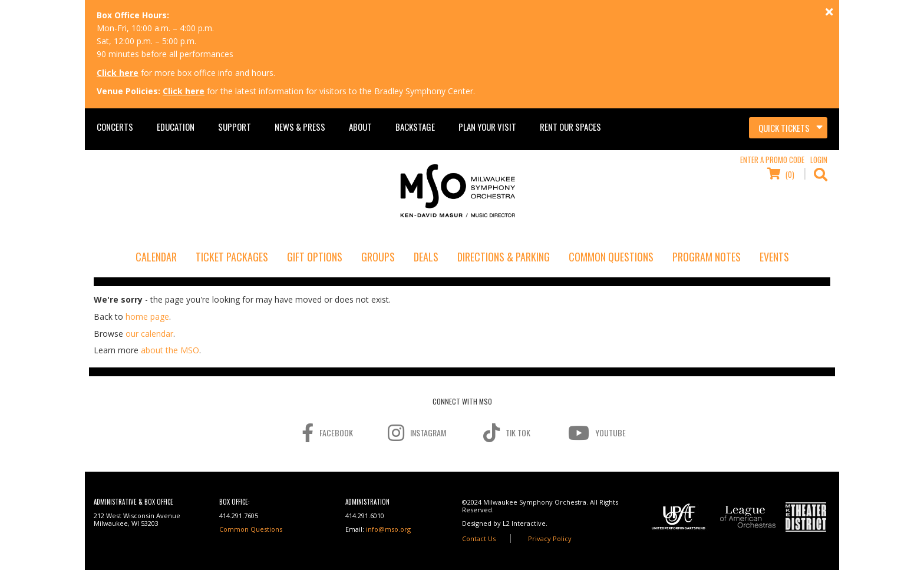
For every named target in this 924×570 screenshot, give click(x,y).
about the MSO (170, 350)
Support (235, 127)
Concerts (115, 127)
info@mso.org (388, 529)
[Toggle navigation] (788, 128)
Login (819, 160)
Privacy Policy (550, 538)
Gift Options (315, 257)
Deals (426, 257)
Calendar (156, 257)
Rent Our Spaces (570, 127)
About (360, 127)
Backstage (415, 127)
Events (774, 257)
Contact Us (479, 538)
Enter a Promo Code (772, 160)
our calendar (149, 334)
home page (147, 317)
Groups (378, 257)
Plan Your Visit (487, 127)
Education (176, 127)
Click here (118, 73)
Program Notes (707, 257)
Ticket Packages (232, 257)
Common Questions (611, 257)
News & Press (300, 127)
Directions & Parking (504, 257)
